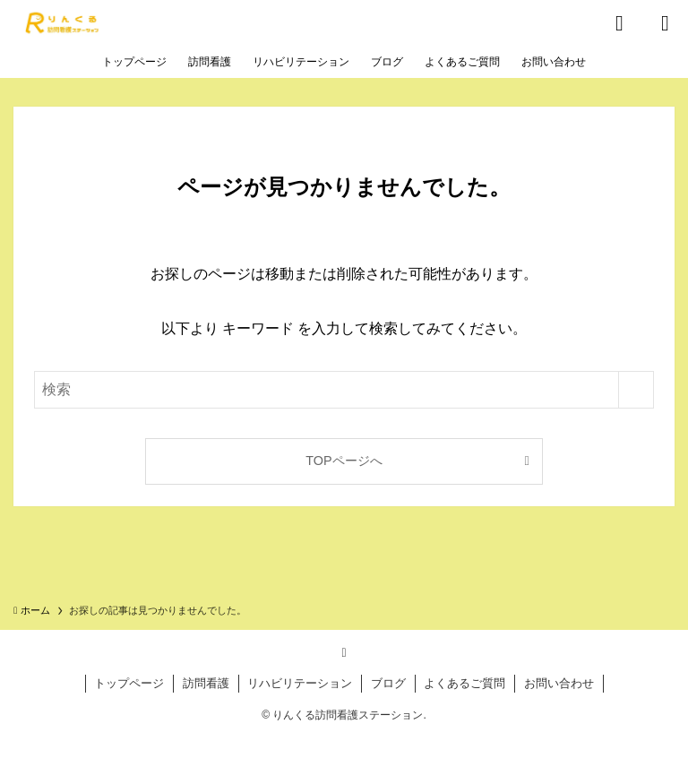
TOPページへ (344, 461)
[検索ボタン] (619, 23)
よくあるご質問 (464, 683)
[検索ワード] (344, 390)
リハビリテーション (300, 683)
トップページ (129, 683)
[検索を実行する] (636, 390)
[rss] (344, 652)
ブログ (388, 683)
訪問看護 (206, 683)
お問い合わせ (559, 683)
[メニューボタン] (665, 23)
